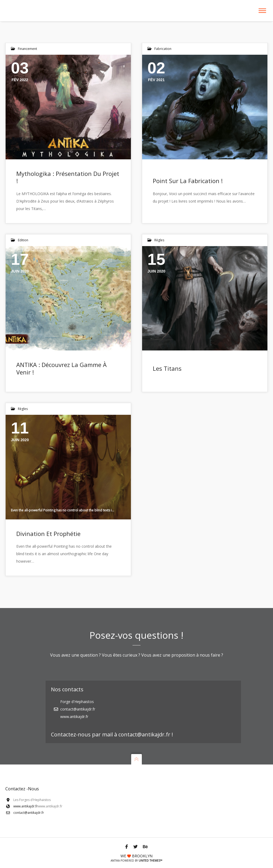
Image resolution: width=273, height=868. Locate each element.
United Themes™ (150, 861)
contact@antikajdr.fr (29, 813)
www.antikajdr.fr (26, 806)
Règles (159, 240)
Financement (27, 49)
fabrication (163, 49)
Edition (23, 240)
